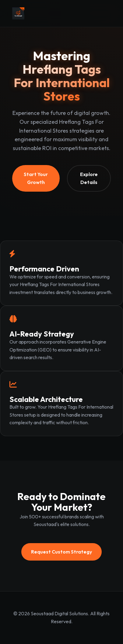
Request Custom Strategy (61, 552)
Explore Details (89, 178)
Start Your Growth (36, 178)
